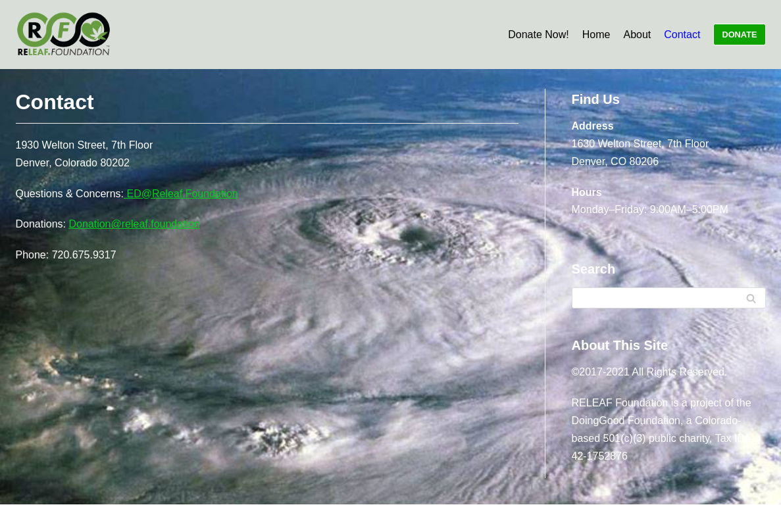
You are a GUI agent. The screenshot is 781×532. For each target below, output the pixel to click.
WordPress (354, 518)
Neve (248, 518)
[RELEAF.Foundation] (63, 35)
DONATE (739, 35)
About (637, 35)
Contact (682, 35)
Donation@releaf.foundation (134, 224)
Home (596, 35)
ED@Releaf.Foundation (181, 194)
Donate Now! (539, 35)
